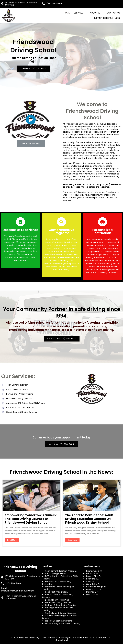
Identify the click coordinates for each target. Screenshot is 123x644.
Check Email (61, 640)
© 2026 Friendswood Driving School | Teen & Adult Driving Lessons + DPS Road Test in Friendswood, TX (62, 637)
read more (12, 540)
